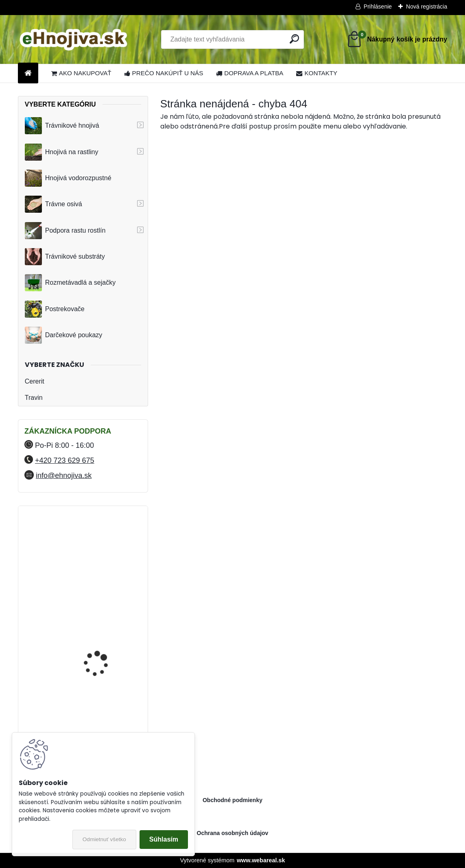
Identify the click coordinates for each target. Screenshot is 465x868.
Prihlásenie (378, 7)
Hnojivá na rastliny (62, 152)
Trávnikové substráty (65, 257)
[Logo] (74, 39)
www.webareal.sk (261, 860)
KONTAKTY (317, 73)
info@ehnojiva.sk (64, 475)
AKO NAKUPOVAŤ (81, 73)
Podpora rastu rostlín (65, 231)
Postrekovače (55, 309)
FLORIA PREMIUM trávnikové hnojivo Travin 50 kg (104, 550)
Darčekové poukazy (64, 335)
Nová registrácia (427, 7)
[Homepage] (28, 73)
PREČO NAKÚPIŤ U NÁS (164, 73)
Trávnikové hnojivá (62, 126)
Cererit (35, 381)
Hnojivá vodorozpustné (68, 178)
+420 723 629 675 (65, 460)
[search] (294, 39)
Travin (34, 398)
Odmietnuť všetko (104, 839)
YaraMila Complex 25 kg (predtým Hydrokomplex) (104, 617)
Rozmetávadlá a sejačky (70, 283)
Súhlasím (164, 839)
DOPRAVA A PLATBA (250, 73)
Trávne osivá (53, 204)
